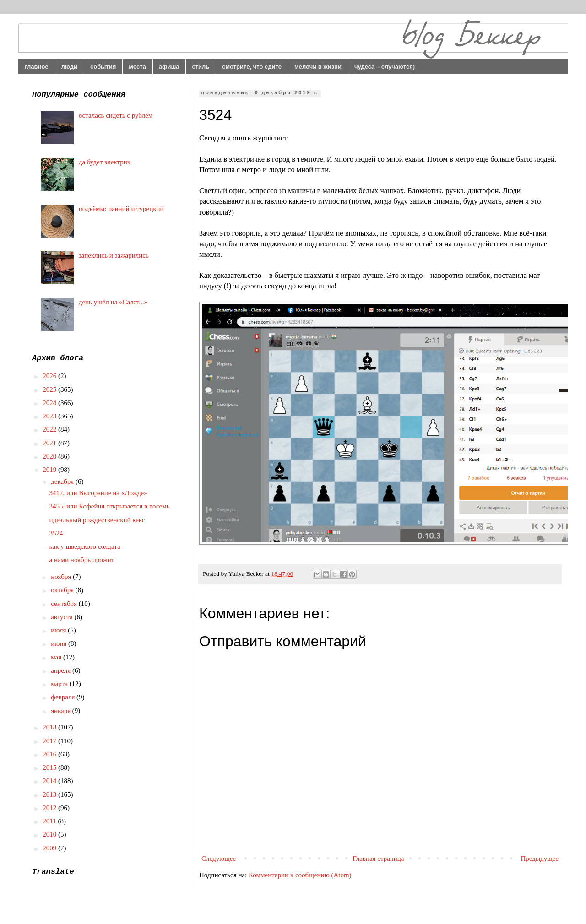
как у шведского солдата (85, 546)
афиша (169, 67)
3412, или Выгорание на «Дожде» (98, 493)
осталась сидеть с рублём (116, 115)
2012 (50, 808)
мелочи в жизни (318, 67)
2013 (50, 794)
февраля (64, 697)
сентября (65, 604)
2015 (50, 767)
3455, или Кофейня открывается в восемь (110, 506)
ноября (62, 577)
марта (60, 684)
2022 (50, 429)
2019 (50, 470)
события (103, 67)
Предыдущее (540, 859)
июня (60, 643)
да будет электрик (105, 162)
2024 (50, 403)
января (62, 711)
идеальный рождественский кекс (97, 520)
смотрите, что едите (252, 67)
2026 (50, 376)
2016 (50, 754)
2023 (50, 416)
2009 (50, 848)
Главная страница (378, 859)
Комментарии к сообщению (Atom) (300, 875)
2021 (50, 443)
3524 (56, 533)
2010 (50, 834)
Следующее (219, 859)
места (137, 67)
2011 (50, 821)
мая (57, 657)
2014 (50, 781)
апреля (62, 670)
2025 (50, 389)
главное (37, 67)
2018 (50, 727)
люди (69, 67)
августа (62, 617)
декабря (63, 481)
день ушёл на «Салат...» (113, 302)
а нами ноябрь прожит (82, 560)
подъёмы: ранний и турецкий (121, 209)
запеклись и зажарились (114, 255)
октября (63, 590)
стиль (201, 67)
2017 (50, 741)
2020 (50, 456)
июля (59, 630)
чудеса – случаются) (385, 67)
